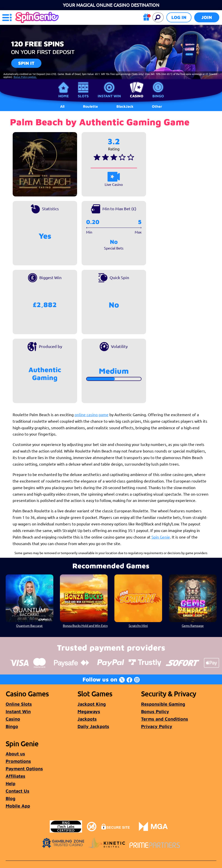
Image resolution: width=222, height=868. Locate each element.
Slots (83, 96)
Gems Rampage (193, 625)
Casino (137, 96)
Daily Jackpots (93, 726)
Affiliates (15, 776)
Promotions (18, 761)
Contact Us (18, 791)
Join (207, 17)
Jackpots (87, 719)
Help (11, 783)
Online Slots (19, 704)
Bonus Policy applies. (25, 77)
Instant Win (109, 96)
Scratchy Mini (138, 625)
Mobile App (18, 806)
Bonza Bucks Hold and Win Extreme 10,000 (85, 625)
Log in (179, 17)
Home (64, 96)
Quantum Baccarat (29, 625)
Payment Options (24, 769)
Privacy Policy (157, 726)
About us (15, 754)
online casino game (92, 414)
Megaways (89, 711)
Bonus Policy (155, 711)
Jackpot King (92, 704)
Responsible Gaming (163, 704)
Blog (11, 798)
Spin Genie (161, 537)
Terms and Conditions (165, 719)
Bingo (158, 96)
